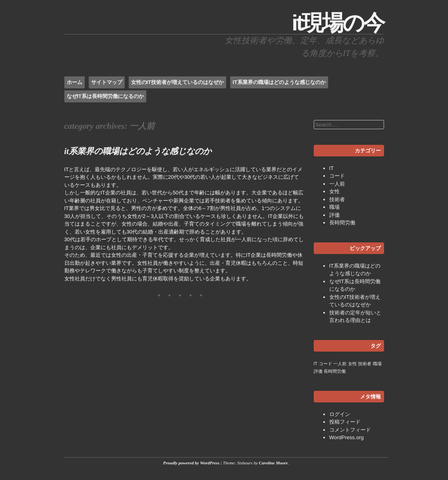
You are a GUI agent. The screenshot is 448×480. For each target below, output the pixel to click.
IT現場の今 (338, 23)
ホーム (75, 82)
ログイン (340, 414)
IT (332, 168)
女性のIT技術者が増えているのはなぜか (178, 82)
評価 (335, 215)
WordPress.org (346, 437)
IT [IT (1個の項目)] (316, 364)
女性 (335, 191)
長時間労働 (342, 223)
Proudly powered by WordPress (191, 463)
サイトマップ (107, 82)
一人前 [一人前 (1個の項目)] (340, 364)
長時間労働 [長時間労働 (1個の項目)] (335, 371)
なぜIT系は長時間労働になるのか (106, 96)
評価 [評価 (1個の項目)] (318, 371)
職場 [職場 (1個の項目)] (377, 364)
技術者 (337, 199)
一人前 (337, 184)
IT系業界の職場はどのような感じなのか (279, 82)
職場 (335, 207)
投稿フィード (345, 422)
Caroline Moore (273, 463)
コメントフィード (350, 430)
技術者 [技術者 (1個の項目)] (365, 364)
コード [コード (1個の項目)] (326, 364)
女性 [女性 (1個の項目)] (352, 364)
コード (337, 176)
